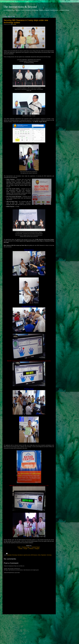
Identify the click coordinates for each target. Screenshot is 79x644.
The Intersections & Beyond (20, 7)
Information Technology (12, 555)
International (20, 555)
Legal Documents (27, 555)
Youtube (20, 549)
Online (39, 555)
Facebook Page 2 (36, 547)
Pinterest (31, 549)
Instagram (37, 549)
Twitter (19, 547)
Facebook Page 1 (26, 547)
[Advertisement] (29, 628)
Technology (49, 555)
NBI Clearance (34, 555)
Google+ (26, 549)
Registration (44, 555)
